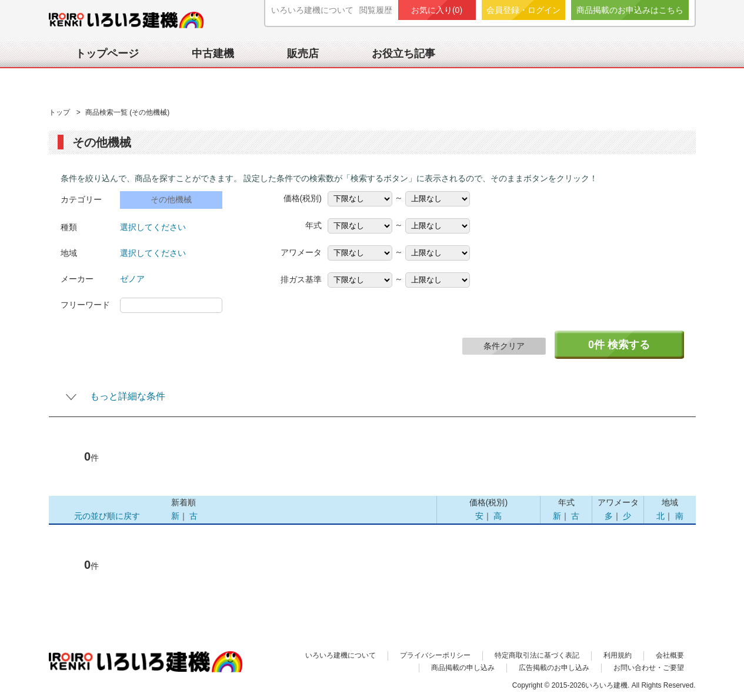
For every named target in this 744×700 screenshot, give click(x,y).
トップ (60, 112)
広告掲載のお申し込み (554, 668)
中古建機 (213, 54)
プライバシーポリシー (435, 655)
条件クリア (504, 346)
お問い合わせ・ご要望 (649, 668)
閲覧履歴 (376, 10)
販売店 (303, 54)
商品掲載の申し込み (463, 668)
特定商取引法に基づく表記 (537, 655)
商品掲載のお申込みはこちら (630, 10)
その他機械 (171, 200)
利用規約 (618, 655)
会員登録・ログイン (523, 10)
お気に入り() (437, 10)
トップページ (107, 54)
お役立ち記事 (403, 54)
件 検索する (619, 345)
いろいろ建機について (312, 10)
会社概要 (670, 655)
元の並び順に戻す (107, 516)
